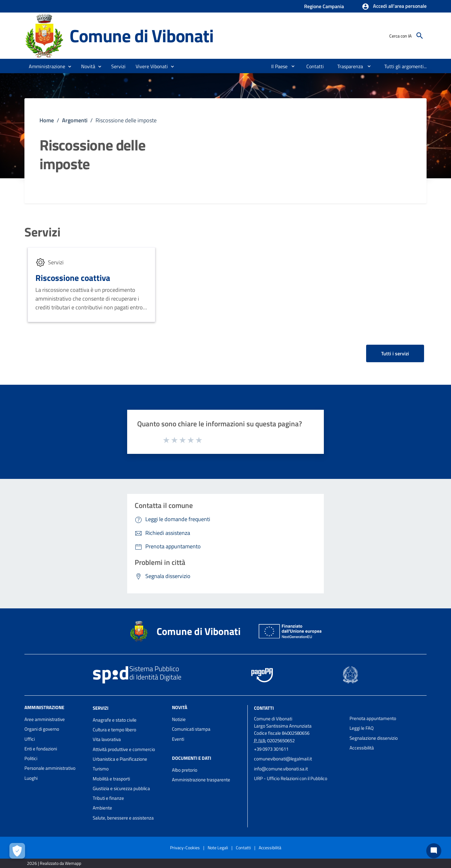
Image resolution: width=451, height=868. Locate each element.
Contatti (264, 708)
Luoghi (31, 778)
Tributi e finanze (108, 798)
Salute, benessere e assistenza (123, 818)
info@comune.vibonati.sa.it (281, 769)
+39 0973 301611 (271, 749)
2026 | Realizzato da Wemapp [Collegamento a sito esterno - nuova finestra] (54, 863)
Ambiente (102, 808)
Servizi (42, 232)
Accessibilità (362, 748)
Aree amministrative (45, 719)
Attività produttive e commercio (124, 749)
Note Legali (218, 848)
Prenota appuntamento (373, 718)
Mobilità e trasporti (111, 779)
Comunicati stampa (191, 729)
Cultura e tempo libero (114, 730)
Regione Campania (324, 6)
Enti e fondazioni (41, 749)
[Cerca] (420, 36)
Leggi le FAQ (362, 728)
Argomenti (75, 120)
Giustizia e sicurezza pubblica (121, 788)
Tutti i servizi (395, 353)
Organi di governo (42, 729)
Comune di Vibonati (141, 36)
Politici (31, 758)
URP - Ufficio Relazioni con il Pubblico (291, 778)
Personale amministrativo (50, 768)
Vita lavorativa (107, 739)
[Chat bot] (434, 851)
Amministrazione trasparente (201, 780)
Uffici (30, 739)
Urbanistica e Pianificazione (120, 759)
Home (47, 120)
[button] (394, 7)
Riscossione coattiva (73, 278)
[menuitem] (277, 66)
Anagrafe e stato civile (115, 720)
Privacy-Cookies (185, 848)
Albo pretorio (185, 770)
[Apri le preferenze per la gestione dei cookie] (17, 851)
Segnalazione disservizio (374, 738)
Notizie (179, 719)
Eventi (178, 739)
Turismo (101, 769)
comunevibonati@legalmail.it (283, 759)
